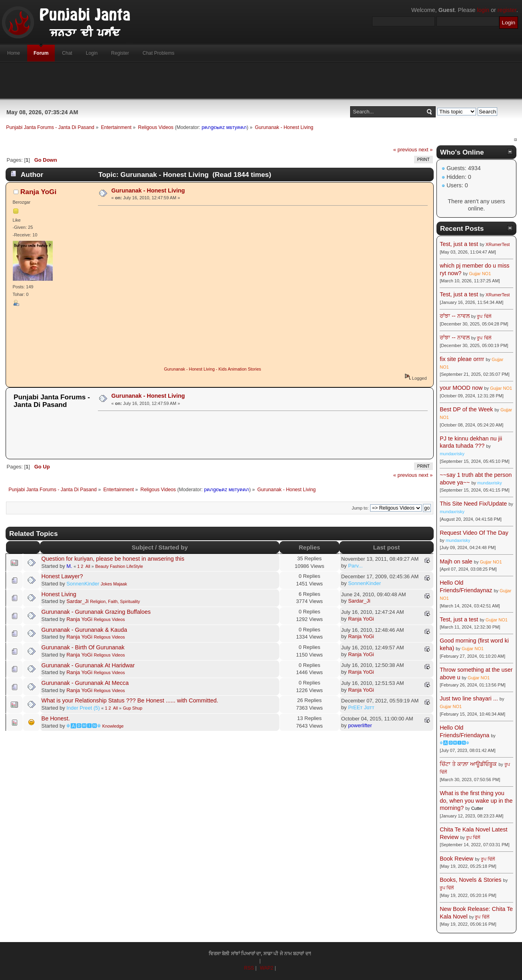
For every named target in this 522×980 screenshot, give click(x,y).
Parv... (355, 566)
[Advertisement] (261, 80)
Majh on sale (456, 561)
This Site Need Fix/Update (473, 504)
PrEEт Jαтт (361, 707)
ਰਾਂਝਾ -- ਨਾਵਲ (455, 316)
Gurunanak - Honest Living (148, 190)
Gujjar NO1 (480, 274)
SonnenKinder (83, 584)
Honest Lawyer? (62, 576)
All (88, 566)
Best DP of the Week (467, 409)
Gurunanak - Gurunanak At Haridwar (88, 665)
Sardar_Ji (77, 601)
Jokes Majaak (114, 584)
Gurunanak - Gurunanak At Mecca (85, 683)
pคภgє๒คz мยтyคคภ (224, 127)
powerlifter (360, 725)
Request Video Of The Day (474, 533)
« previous (405, 150)
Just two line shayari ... (469, 698)
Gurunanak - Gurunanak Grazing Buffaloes (96, 612)
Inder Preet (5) (83, 708)
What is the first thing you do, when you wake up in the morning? (476, 800)
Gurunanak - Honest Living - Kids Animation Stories (212, 369)
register (507, 10)
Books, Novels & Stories (470, 880)
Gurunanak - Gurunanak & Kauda (84, 630)
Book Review (456, 859)
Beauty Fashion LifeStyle (119, 566)
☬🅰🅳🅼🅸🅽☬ (84, 726)
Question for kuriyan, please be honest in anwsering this (113, 559)
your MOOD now (461, 388)
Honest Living (59, 594)
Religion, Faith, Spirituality (115, 601)
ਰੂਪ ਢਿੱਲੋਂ (484, 316)
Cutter (477, 808)
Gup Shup (132, 708)
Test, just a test (459, 244)
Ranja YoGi (39, 192)
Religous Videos (110, 619)
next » (425, 150)
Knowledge (113, 726)
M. (69, 566)
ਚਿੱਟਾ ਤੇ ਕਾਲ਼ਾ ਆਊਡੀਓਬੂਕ (468, 764)
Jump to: (360, 508)
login (483, 10)
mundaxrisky (452, 454)
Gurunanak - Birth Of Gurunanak (83, 647)
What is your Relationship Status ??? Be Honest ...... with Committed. (130, 700)
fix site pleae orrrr (462, 359)
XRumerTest (498, 244)
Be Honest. (56, 718)
